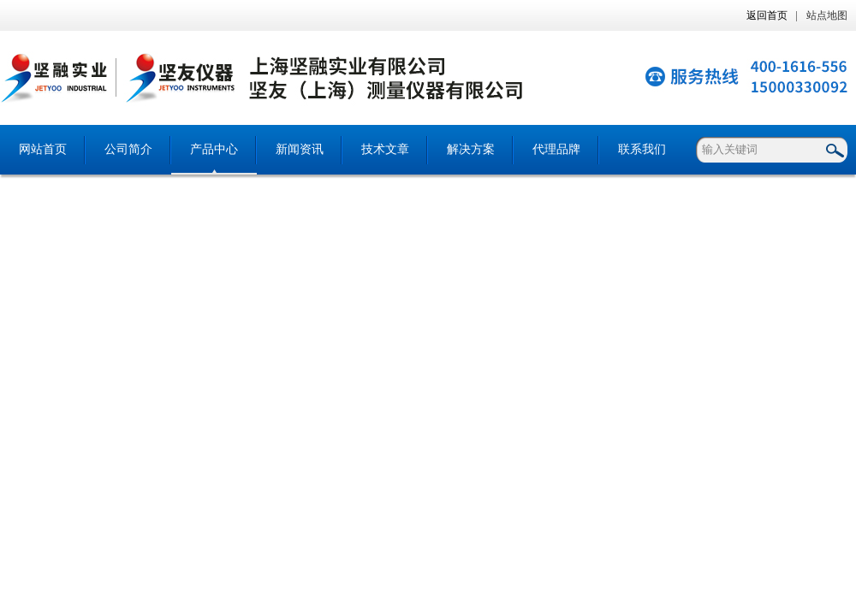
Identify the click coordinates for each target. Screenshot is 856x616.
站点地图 (827, 15)
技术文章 (385, 149)
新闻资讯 (300, 149)
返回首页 (767, 15)
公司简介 (128, 149)
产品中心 (214, 149)
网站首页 (43, 149)
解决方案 (471, 149)
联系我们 (642, 149)
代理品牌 (556, 149)
